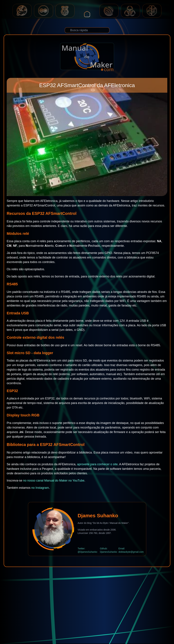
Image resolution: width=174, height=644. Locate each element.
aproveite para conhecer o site (97, 464)
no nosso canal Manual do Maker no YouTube (54, 481)
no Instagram (40, 488)
